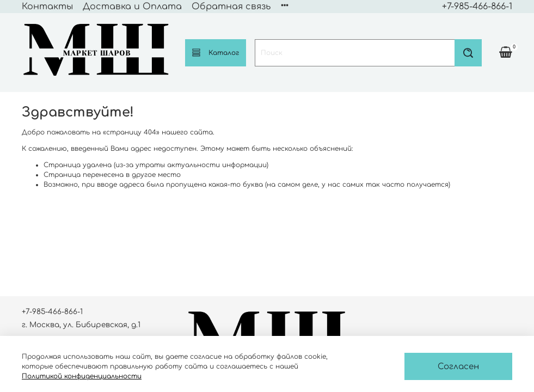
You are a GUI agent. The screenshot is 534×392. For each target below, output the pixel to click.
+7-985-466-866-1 (477, 7)
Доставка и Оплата (132, 7)
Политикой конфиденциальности (82, 376)
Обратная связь (231, 7)
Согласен (458, 367)
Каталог (216, 53)
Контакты (47, 7)
